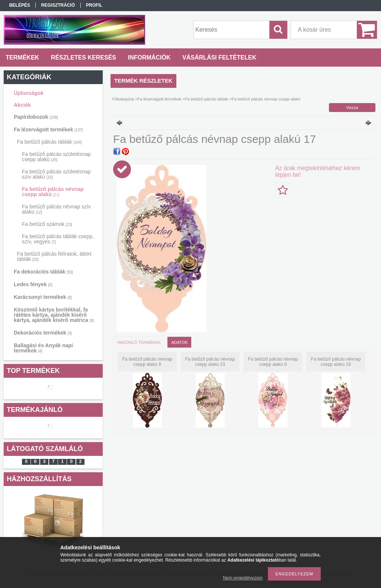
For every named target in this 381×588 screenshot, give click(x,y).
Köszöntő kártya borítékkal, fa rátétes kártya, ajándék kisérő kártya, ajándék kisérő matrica (54, 315)
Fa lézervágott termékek (48, 130)
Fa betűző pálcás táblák (49, 142)
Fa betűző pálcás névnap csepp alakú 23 (210, 362)
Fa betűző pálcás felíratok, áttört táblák (54, 256)
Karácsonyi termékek (43, 297)
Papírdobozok (36, 117)
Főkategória (123, 99)
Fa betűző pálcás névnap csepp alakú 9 (147, 362)
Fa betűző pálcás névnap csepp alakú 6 (273, 362)
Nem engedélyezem (243, 578)
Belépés (20, 5)
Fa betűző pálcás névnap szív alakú (56, 209)
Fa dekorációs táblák (43, 272)
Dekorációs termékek (43, 333)
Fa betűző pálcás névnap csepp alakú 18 (336, 362)
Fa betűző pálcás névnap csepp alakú (53, 192)
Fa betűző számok (47, 224)
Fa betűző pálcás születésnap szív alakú (56, 174)
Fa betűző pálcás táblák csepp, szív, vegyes (58, 239)
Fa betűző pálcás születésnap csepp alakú (56, 157)
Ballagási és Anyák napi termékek (43, 348)
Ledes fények (33, 284)
